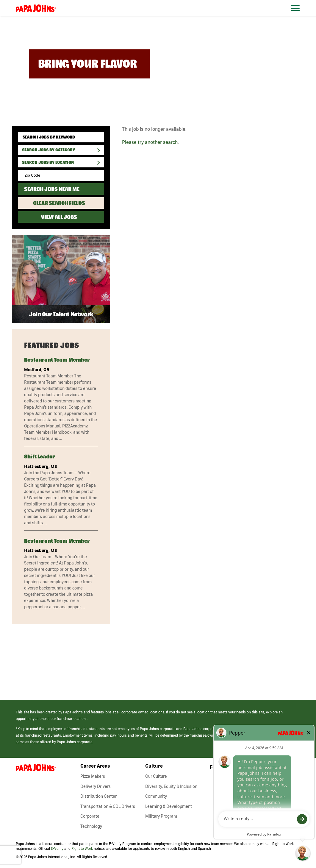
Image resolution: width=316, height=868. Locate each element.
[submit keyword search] (97, 137)
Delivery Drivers (96, 786)
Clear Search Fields (59, 203)
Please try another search (150, 142)
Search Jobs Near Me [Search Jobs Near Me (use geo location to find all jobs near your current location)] (52, 189)
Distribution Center (98, 796)
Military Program (161, 816)
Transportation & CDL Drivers (108, 806)
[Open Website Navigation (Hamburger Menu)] (298, 15)
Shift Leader (39, 456)
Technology (91, 826)
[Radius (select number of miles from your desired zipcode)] (68, 175)
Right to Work (82, 848)
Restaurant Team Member (57, 360)
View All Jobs (59, 217)
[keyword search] (61, 137)
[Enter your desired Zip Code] (33, 175)
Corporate (90, 816)
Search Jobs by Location (48, 162)
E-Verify (57, 848)
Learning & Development (169, 806)
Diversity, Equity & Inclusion (171, 786)
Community (156, 796)
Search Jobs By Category (49, 150)
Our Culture (156, 776)
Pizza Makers (93, 776)
